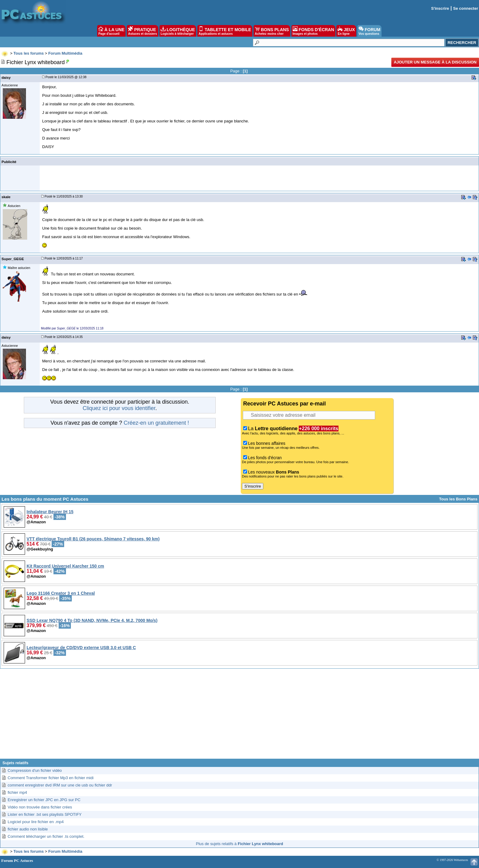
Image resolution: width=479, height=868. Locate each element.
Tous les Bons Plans (458, 499)
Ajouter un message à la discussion (435, 62)
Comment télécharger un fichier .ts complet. (46, 836)
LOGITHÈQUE (178, 31)
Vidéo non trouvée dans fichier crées (40, 807)
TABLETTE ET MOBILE (225, 31)
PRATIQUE (143, 31)
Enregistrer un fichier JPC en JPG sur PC (44, 800)
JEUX (346, 31)
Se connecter (466, 8)
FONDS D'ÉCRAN (313, 31)
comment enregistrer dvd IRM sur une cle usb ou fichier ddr (60, 785)
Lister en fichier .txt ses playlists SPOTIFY (45, 814)
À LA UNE (111, 31)
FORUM (369, 31)
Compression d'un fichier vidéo (35, 770)
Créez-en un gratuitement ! (156, 423)
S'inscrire (440, 8)
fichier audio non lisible (28, 829)
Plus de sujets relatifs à (239, 844)
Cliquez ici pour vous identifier (119, 408)
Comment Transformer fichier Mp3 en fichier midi (51, 778)
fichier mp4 (17, 792)
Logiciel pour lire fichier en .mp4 (36, 822)
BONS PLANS (272, 31)
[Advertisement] (239, 716)
